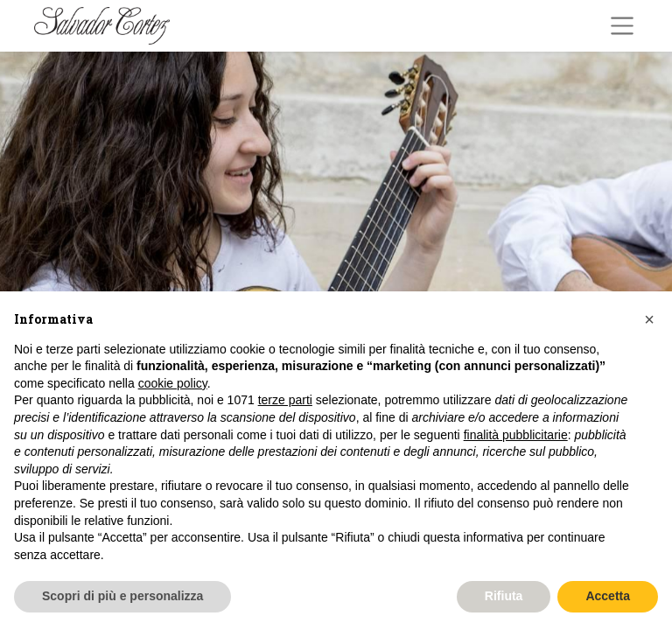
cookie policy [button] (173, 383)
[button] (649, 319)
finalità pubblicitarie (516, 435)
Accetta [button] (608, 596)
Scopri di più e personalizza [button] (122, 596)
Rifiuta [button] (504, 596)
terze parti (285, 400)
